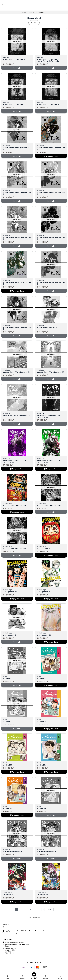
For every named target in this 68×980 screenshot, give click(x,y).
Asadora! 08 (42, 809)
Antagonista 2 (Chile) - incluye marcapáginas (15, 462)
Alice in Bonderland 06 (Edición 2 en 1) (50, 239)
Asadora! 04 (42, 723)
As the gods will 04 (10, 636)
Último (50, 911)
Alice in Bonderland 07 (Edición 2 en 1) (16, 284)
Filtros (34, 23)
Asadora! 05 (8, 766)
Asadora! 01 (7, 679)
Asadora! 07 (8, 809)
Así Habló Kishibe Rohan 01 (13, 853)
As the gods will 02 (10, 593)
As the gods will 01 (44, 549)
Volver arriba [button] (34, 919)
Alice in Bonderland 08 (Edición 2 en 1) (50, 284)
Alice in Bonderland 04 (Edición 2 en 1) (50, 194)
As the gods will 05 (44, 636)
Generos (31, 12)
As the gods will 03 (44, 593)
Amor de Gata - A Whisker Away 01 (17, 373)
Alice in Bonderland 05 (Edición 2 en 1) (16, 239)
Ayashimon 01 (8, 896)
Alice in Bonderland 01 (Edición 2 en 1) (17, 149)
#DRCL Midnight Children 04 (48, 104)
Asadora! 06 (42, 766)
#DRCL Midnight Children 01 (14, 59)
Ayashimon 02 (42, 896)
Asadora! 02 (42, 679)
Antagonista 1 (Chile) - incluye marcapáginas (49, 417)
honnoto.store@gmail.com (13, 943)
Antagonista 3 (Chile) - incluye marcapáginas (49, 462)
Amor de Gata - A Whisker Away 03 (17, 416)
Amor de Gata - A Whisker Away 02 (51, 373)
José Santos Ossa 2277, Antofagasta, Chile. (17, 947)
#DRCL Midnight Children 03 (14, 104)
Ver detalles (17, 68)
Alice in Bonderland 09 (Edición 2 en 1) (16, 329)
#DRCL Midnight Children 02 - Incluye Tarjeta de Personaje (49, 60)
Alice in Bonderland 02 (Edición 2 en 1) (50, 149)
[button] (51, 157)
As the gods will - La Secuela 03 (15, 549)
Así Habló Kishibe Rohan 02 (48, 853)
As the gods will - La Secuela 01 (15, 506)
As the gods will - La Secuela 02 (49, 506)
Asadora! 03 (8, 723)
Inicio (24, 12)
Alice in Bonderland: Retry (47, 328)
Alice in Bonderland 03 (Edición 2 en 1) (16, 194)
